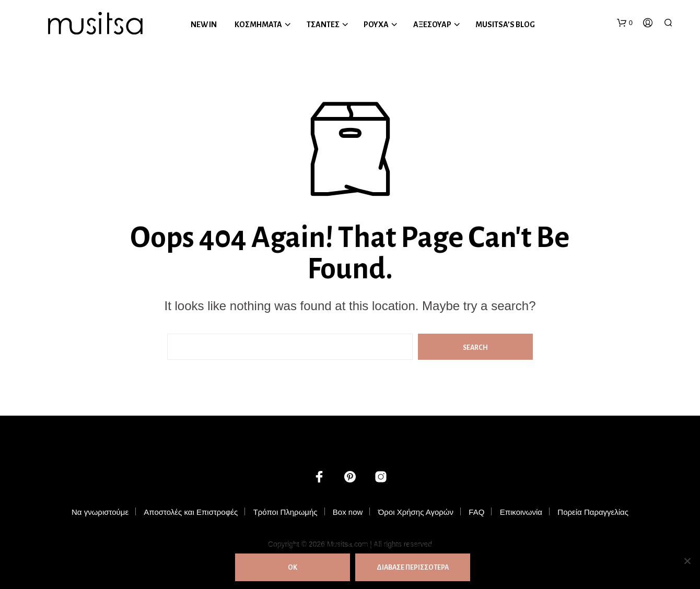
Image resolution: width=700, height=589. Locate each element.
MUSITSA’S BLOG (505, 25)
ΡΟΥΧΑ (376, 25)
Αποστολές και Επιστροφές (191, 512)
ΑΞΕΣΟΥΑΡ (432, 25)
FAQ (476, 512)
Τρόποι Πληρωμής (285, 512)
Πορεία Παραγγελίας (593, 512)
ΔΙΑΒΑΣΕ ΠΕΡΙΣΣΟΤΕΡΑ (413, 568)
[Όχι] (687, 561)
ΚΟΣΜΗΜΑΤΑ (258, 25)
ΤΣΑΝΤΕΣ (323, 25)
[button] (625, 23)
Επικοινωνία (521, 512)
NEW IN (204, 25)
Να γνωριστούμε (100, 512)
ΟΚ (293, 568)
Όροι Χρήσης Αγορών (416, 512)
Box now (348, 512)
